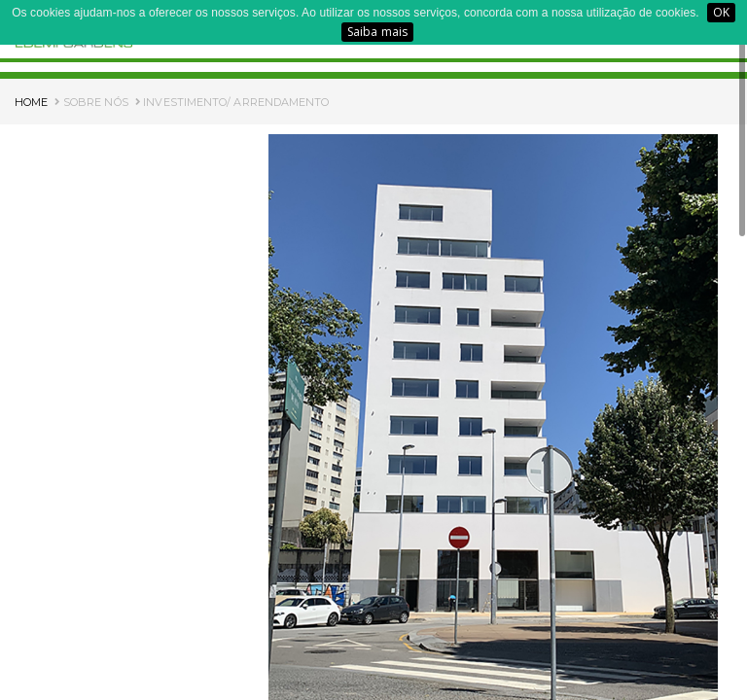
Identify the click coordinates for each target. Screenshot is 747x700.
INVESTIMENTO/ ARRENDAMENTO (232, 102)
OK (721, 12)
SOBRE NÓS (91, 102)
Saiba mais (377, 32)
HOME (31, 102)
